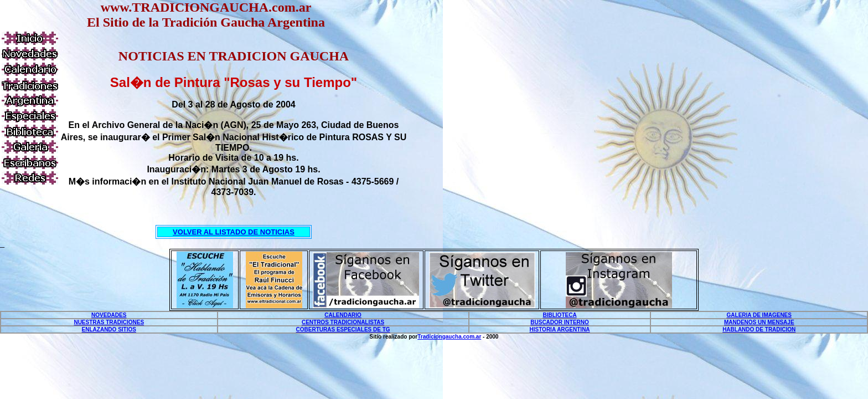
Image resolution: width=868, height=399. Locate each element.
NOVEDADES (109, 315)
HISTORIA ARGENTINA (560, 329)
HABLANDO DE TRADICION (759, 329)
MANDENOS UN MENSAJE (759, 322)
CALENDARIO (343, 315)
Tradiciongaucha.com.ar (449, 337)
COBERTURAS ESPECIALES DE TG (343, 329)
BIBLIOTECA (560, 315)
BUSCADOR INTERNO (560, 322)
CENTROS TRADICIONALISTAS (343, 322)
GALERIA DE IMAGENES (759, 315)
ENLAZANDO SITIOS (109, 329)
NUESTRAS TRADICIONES (109, 322)
